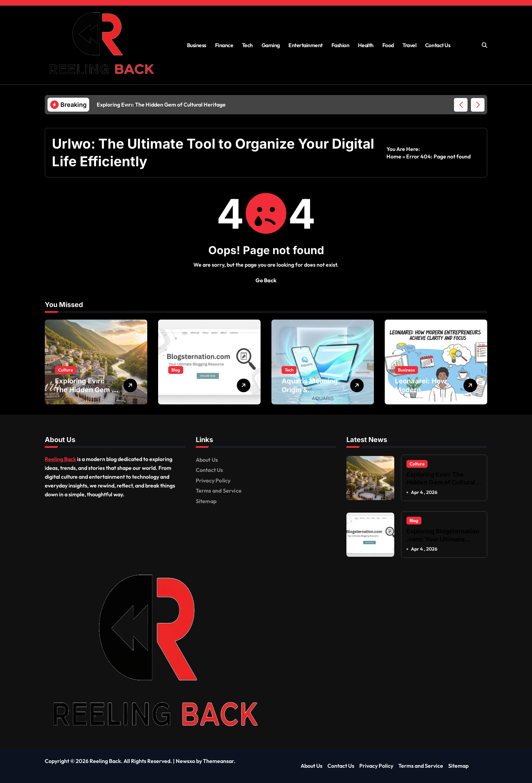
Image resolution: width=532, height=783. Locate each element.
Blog (176, 370)
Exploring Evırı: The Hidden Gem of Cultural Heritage (87, 390)
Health (366, 45)
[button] (478, 105)
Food (388, 45)
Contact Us (438, 45)
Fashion (340, 45)
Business (197, 45)
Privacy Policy (213, 480)
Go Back (266, 280)
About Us (207, 460)
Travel (409, 45)
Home (394, 156)
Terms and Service (219, 491)
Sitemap (206, 501)
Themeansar (218, 761)
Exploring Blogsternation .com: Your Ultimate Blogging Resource (443, 539)
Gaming (271, 45)
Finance (224, 45)
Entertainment (306, 45)
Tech (247, 45)
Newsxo (185, 761)
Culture (65, 370)
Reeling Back (60, 459)
